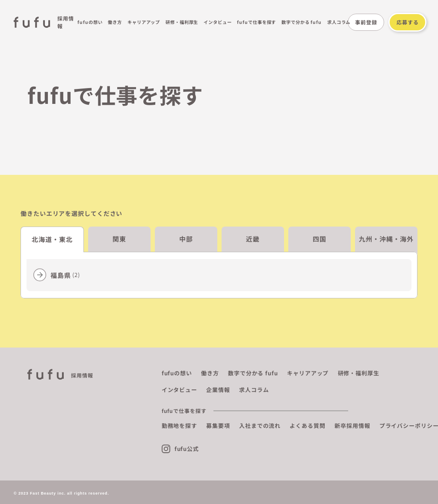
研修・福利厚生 (182, 22)
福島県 (65, 275)
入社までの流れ (260, 426)
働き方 (115, 22)
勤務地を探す (179, 426)
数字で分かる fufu (302, 22)
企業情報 (218, 390)
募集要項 (218, 426)
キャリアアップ (144, 22)
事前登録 (366, 22)
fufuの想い (90, 22)
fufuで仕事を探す (256, 22)
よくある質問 (307, 426)
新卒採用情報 (352, 426)
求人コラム (339, 22)
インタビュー (218, 22)
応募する (408, 22)
